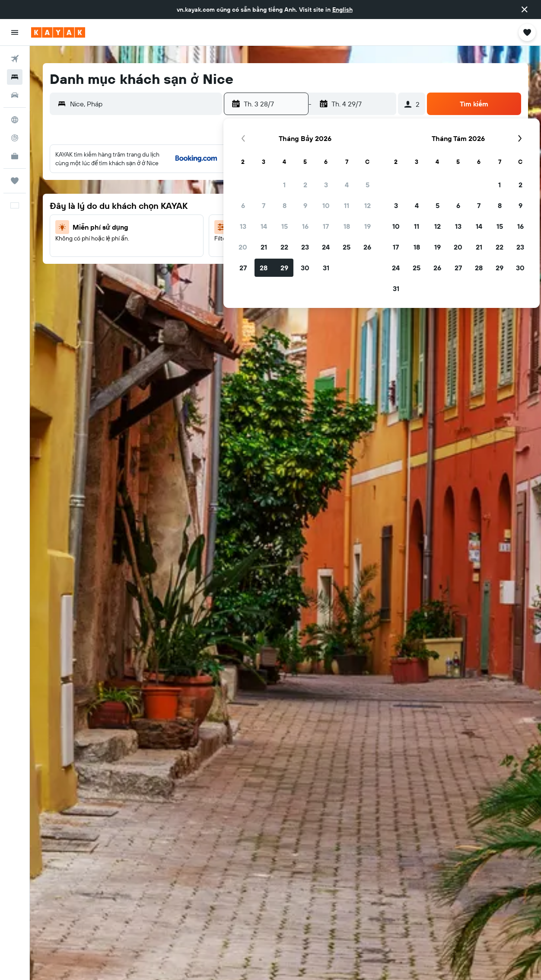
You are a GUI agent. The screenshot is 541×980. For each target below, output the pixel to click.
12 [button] (368, 205)
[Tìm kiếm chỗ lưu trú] (15, 77)
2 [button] (305, 185)
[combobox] (144, 104)
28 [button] (264, 268)
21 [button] (264, 247)
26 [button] (367, 247)
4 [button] (347, 185)
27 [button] (243, 268)
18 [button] (347, 226)
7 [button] (264, 205)
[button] (525, 10)
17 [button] (326, 226)
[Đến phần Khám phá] (15, 120)
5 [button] (368, 185)
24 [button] (326, 247)
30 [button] (305, 268)
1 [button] (284, 185)
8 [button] (285, 205)
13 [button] (243, 226)
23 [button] (305, 247)
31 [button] (326, 268)
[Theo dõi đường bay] (15, 138)
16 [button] (305, 226)
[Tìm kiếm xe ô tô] (15, 95)
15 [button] (285, 226)
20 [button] (243, 247)
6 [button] (243, 205)
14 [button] (264, 226)
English (342, 10)
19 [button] (368, 226)
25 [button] (347, 247)
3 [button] (326, 185)
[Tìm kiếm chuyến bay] (15, 59)
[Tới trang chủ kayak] (58, 32)
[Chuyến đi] (15, 181)
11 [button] (347, 205)
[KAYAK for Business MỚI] (15, 156)
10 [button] (326, 205)
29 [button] (284, 268)
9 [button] (305, 205)
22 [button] (284, 247)
